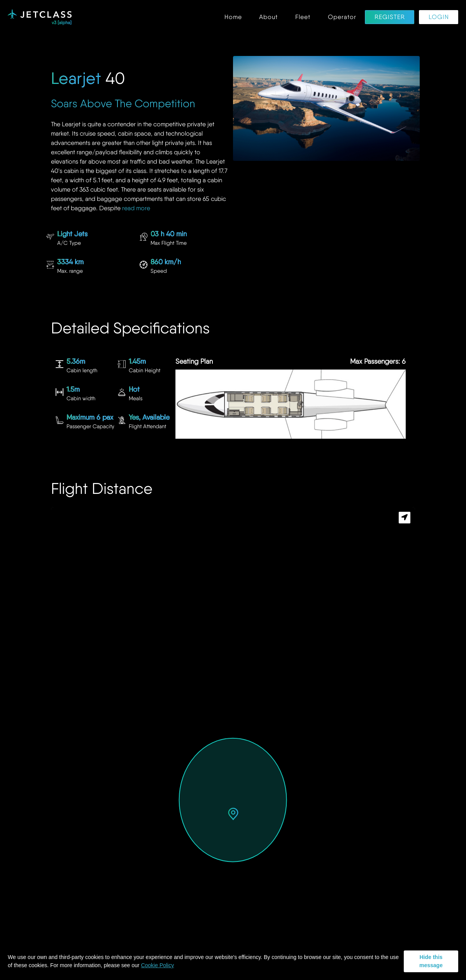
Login (439, 17)
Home (233, 17)
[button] (233, 815)
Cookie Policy (157, 965)
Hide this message (431, 961)
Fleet (303, 17)
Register (390, 17)
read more (136, 208)
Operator (342, 17)
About (268, 17)
